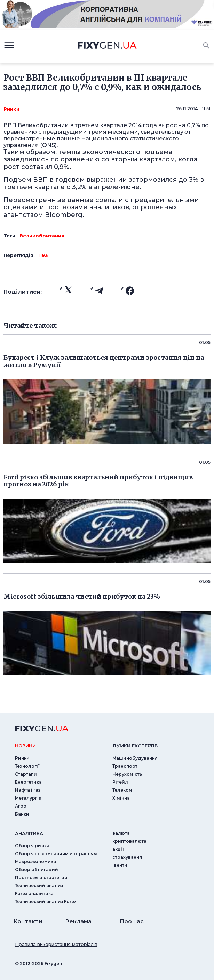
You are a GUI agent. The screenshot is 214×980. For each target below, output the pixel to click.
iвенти (120, 865)
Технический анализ (39, 886)
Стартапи (26, 774)
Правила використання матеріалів (56, 944)
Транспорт (125, 766)
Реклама (78, 921)
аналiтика (29, 833)
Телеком (122, 790)
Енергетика (28, 782)
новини (25, 746)
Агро (21, 806)
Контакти (28, 921)
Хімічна (121, 798)
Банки (22, 814)
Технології (27, 766)
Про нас (132, 921)
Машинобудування (135, 758)
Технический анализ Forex (46, 902)
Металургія (28, 798)
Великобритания (42, 236)
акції (118, 849)
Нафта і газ (28, 790)
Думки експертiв (135, 746)
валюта (121, 833)
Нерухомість (127, 774)
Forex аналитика (34, 894)
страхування (127, 857)
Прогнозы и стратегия (41, 878)
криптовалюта (129, 841)
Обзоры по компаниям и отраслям (56, 854)
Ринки (11, 109)
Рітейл (120, 782)
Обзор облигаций (37, 870)
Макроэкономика (35, 862)
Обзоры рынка (32, 846)
